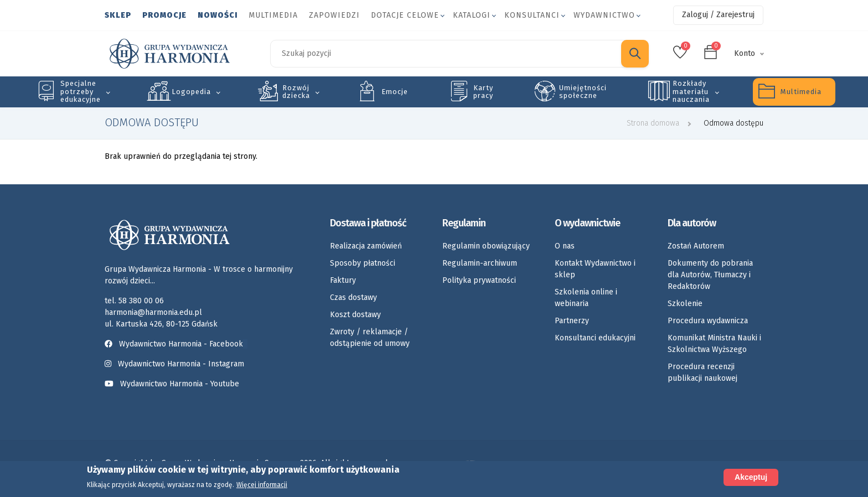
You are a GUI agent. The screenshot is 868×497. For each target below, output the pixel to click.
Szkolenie (685, 304)
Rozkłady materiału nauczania (691, 91)
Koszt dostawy (355, 315)
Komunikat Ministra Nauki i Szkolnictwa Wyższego (714, 344)
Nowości (218, 15)
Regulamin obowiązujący (486, 246)
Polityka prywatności (479, 280)
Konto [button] (745, 53)
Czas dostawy (353, 297)
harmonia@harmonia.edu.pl (153, 312)
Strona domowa (653, 123)
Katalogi (472, 15)
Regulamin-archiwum (480, 263)
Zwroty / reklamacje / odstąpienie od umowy (370, 338)
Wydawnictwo (604, 15)
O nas (565, 246)
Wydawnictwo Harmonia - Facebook (176, 344)
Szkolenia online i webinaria (586, 298)
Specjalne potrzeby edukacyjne (81, 91)
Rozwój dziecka (296, 92)
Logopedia (191, 92)
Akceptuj (751, 477)
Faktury (343, 280)
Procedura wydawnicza (708, 321)
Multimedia (273, 15)
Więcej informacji (262, 485)
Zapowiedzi (334, 15)
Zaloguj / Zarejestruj (718, 15)
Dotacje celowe (405, 15)
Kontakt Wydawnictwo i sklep (595, 269)
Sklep (118, 15)
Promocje (164, 15)
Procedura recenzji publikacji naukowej (702, 372)
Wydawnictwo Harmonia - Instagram (181, 364)
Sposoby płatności (363, 263)
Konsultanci (532, 15)
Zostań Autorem (696, 246)
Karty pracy (483, 92)
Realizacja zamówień (366, 246)
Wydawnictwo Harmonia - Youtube (180, 384)
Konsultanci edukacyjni (595, 338)
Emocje (395, 92)
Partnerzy (572, 321)
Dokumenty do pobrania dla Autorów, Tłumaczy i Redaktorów (710, 275)
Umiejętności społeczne (583, 92)
